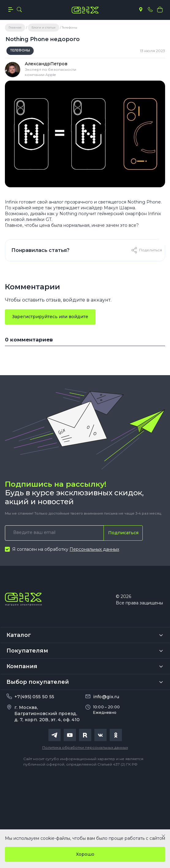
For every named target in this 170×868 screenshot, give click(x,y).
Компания (22, 666)
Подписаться (123, 533)
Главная (15, 27)
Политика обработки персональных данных (85, 747)
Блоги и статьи (43, 27)
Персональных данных (94, 549)
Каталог (19, 635)
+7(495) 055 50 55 (34, 697)
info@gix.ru (106, 697)
